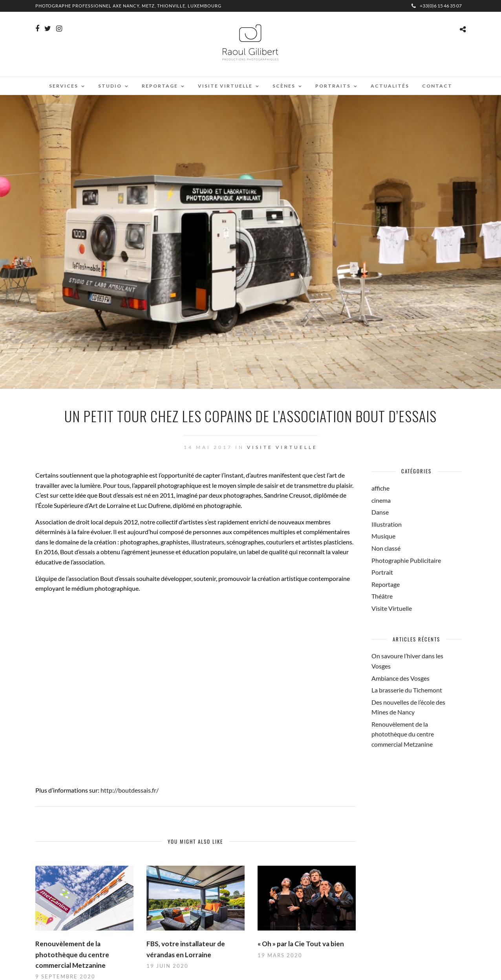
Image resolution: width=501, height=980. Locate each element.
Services (64, 86)
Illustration (387, 524)
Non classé (386, 548)
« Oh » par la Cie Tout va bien (301, 944)
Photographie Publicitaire (406, 560)
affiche (380, 488)
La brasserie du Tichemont (407, 690)
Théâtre (382, 596)
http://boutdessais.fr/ (130, 790)
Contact (437, 86)
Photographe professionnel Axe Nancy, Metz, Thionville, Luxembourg (128, 6)
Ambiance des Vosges (400, 678)
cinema (381, 500)
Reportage (160, 86)
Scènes (284, 86)
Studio (110, 86)
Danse (380, 512)
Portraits (333, 86)
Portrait (382, 572)
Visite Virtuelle (282, 447)
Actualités (390, 86)
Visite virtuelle (225, 86)
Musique (383, 536)
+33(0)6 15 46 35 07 (437, 6)
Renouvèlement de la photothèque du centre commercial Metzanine (72, 954)
